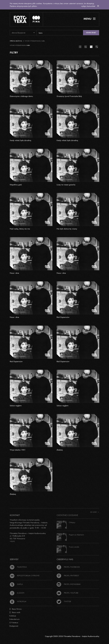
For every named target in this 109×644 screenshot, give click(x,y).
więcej (12, 541)
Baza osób (15, 612)
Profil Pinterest (68, 576)
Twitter (64, 601)
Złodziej (60, 450)
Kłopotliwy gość (16, 185)
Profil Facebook (68, 567)
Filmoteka (18, 567)
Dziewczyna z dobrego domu (21, 96)
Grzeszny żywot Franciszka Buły (69, 96)
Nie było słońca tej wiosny (67, 229)
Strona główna (16, 41)
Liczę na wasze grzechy (66, 185)
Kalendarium (14, 619)
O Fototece (14, 623)
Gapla (16, 584)
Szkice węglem (16, 406)
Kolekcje (13, 616)
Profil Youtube (67, 593)
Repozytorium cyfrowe (25, 576)
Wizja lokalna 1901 (18, 450)
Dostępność (14, 626)
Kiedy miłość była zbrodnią (20, 140)
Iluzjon (17, 593)
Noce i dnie (14, 273)
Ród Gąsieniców (63, 317)
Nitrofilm (18, 601)
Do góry (95, 512)
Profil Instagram (69, 584)
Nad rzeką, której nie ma (20, 229)
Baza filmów (16, 609)
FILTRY (14, 52)
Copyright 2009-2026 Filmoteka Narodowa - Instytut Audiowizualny (72, 636)
